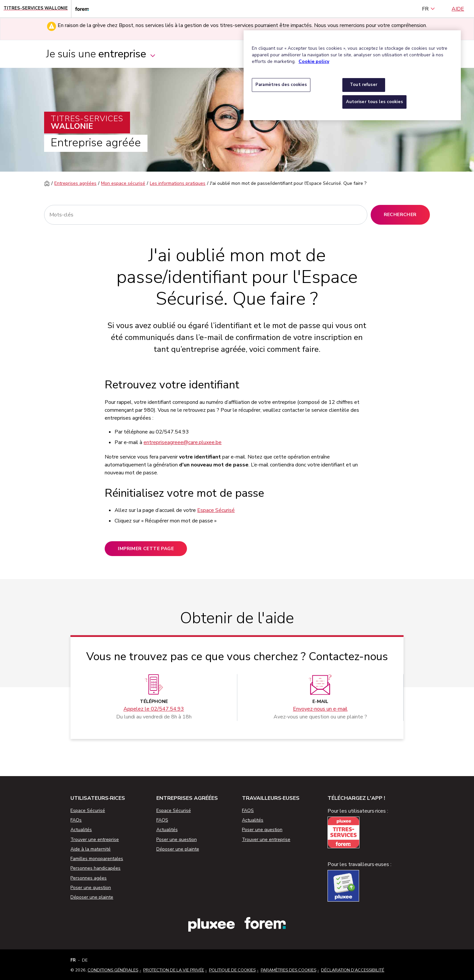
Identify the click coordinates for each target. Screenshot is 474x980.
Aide (458, 9)
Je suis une (101, 54)
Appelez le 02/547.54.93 (154, 709)
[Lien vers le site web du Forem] (80, 9)
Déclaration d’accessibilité (353, 970)
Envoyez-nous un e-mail (320, 709)
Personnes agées (89, 878)
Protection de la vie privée (174, 970)
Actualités (81, 830)
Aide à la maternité (91, 849)
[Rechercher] (206, 215)
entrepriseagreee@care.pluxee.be (183, 442)
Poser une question (91, 888)
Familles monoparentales (97, 859)
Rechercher (400, 215)
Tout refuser (364, 85)
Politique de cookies (232, 970)
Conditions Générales (113, 970)
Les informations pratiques (178, 183)
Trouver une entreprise (95, 840)
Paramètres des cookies (289, 970)
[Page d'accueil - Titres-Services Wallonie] (36, 9)
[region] (352, 75)
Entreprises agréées (75, 183)
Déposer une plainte (92, 897)
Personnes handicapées (95, 868)
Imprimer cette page (146, 549)
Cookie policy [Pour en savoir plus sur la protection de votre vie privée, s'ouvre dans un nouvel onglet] (314, 61)
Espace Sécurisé (216, 510)
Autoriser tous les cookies (374, 102)
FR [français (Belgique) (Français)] (429, 9)
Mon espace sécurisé (123, 183)
